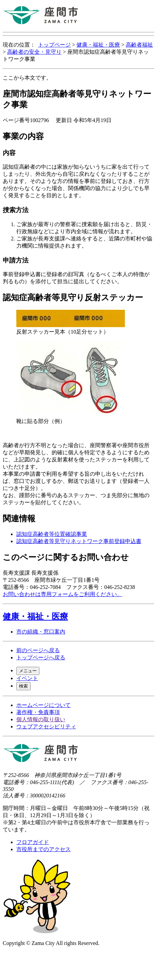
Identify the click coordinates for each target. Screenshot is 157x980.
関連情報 (19, 519)
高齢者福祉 (139, 45)
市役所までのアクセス (43, 849)
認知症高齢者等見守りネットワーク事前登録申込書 (79, 541)
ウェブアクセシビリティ (46, 726)
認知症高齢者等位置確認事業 (52, 534)
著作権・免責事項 (38, 712)
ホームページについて (43, 705)
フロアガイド (33, 842)
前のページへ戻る (38, 650)
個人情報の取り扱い (41, 719)
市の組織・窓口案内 (41, 632)
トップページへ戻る (41, 657)
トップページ (54, 45)
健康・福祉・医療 (98, 45)
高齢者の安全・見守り (34, 52)
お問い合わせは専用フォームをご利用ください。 (63, 594)
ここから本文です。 (27, 78)
